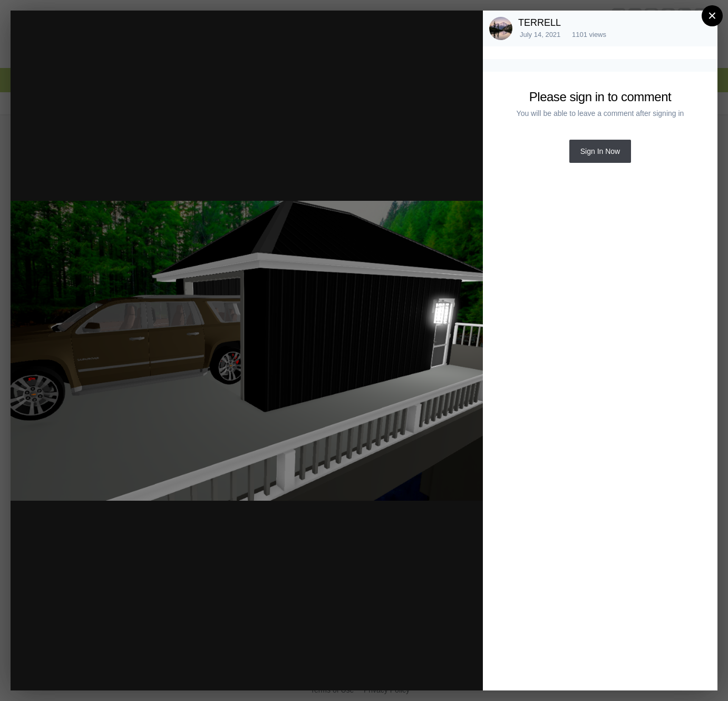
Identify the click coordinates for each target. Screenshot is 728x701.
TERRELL (540, 23)
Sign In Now (600, 151)
